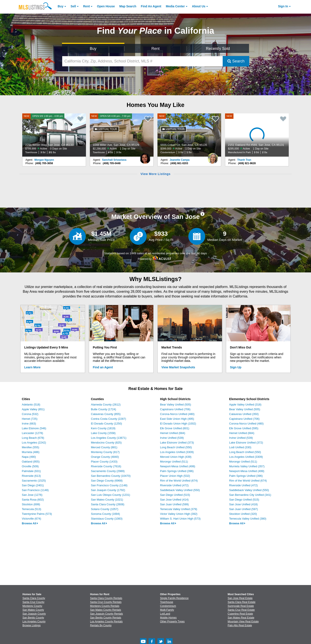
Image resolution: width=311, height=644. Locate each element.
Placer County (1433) (104, 462)
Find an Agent (103, 367)
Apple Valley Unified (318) (245, 405)
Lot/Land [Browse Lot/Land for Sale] (165, 614)
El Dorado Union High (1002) (178, 424)
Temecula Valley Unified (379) (179, 509)
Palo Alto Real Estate (240, 625)
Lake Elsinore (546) (34, 428)
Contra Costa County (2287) (109, 419)
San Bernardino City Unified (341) (250, 495)
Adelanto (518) (31, 405)
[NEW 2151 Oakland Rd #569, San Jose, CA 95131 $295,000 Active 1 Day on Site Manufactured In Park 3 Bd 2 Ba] (257, 135)
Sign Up (236, 367)
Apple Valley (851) (33, 409)
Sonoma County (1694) (105, 514)
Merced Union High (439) (176, 457)
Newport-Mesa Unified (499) (178, 466)
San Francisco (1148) (35, 490)
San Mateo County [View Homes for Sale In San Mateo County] (33, 610)
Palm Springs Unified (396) (177, 471)
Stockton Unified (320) (243, 514)
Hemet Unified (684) (173, 433)
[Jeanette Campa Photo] (213, 157)
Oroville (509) (30, 466)
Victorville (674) (31, 519)
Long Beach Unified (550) (176, 447)
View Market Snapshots (178, 367)
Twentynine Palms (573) (37, 514)
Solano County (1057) (105, 509)
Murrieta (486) (31, 452)
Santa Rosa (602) (33, 500)
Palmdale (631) (31, 471)
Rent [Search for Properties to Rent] (155, 49)
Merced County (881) (104, 447)
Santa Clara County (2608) (108, 504)
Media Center (175, 6)
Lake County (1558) (103, 433)
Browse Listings (32, 625)
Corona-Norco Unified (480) (177, 414)
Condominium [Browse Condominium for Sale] (168, 606)
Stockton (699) (31, 504)
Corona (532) (30, 414)
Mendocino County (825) (106, 443)
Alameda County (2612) (106, 405)
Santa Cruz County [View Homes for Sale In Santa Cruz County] (33, 602)
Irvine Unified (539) (172, 438)
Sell (73, 6)
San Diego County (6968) (107, 481)
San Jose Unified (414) (174, 500)
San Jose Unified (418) (243, 504)
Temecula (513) (32, 509)
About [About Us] (199, 6)
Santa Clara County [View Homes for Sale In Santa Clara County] (34, 598)
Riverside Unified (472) (174, 485)
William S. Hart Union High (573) (180, 519)
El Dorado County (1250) (106, 424)
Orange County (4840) (105, 457)
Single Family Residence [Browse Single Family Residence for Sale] (174, 598)
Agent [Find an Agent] (151, 6)
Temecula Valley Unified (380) (248, 519)
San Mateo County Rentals (106, 610)
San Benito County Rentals (106, 618)
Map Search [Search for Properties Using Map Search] (128, 6)
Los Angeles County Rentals (106, 622)
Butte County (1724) (103, 409)
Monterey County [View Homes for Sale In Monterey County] (32, 606)
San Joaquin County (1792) (108, 490)
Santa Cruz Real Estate (241, 610)
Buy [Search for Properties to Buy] (93, 49)
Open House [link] (106, 6)
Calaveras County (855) (106, 414)
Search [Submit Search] (236, 61)
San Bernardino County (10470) (111, 476)
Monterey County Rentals (105, 606)
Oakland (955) (31, 462)
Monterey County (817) (105, 452)
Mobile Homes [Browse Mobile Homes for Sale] (168, 618)
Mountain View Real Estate (243, 622)
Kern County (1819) (103, 428)
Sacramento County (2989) (108, 471)
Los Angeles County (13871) (109, 438)
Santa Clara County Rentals (106, 598)
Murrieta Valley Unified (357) (247, 466)
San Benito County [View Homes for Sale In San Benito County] (33, 618)
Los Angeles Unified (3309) (177, 452)
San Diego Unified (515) (175, 495)
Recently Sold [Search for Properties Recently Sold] (218, 49)
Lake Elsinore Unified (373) (177, 443)
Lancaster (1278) (32, 433)
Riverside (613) (31, 476)
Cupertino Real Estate (240, 614)
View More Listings (155, 174)
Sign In (283, 6)
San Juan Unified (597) (244, 509)
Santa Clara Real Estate (242, 602)
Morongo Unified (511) (174, 462)
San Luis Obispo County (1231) (110, 495)
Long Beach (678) (33, 438)
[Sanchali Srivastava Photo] (145, 157)
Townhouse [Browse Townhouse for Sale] (167, 602)
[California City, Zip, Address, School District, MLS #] (143, 61)
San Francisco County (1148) (109, 485)
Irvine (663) (29, 424)
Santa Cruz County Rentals (106, 602)
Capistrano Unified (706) (175, 409)
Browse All (30, 523)
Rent (86, 6)
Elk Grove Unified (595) (244, 428)
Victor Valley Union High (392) (179, 514)
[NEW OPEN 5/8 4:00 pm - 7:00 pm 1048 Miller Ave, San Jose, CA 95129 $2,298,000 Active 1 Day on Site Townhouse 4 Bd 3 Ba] (122, 135)
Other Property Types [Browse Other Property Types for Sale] (172, 622)
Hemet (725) (30, 419)
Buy (60, 6)
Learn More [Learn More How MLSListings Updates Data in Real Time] (32, 367)
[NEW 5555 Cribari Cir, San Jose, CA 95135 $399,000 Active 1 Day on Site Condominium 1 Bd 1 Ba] (189, 135)
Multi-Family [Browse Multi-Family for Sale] (167, 610)
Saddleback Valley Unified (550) (180, 490)
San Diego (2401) (33, 485)
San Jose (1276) (32, 495)
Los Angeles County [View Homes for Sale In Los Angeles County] (34, 622)
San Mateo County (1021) (107, 500)
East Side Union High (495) (177, 419)
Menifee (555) (30, 447)
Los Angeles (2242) (34, 443)
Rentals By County (101, 625)
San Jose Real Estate (240, 598)
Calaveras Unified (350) (244, 414)
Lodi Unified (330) (240, 447)
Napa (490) (29, 457)
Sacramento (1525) (34, 481)
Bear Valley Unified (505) (176, 405)
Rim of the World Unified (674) (179, 481)
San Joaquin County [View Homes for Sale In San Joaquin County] (34, 614)
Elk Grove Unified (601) (175, 428)
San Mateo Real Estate (241, 618)
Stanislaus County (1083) (107, 519)
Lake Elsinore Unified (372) (246, 443)
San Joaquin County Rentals (106, 614)
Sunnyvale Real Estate (241, 606)
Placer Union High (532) (175, 476)
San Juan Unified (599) (174, 504)
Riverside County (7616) (106, 466)
